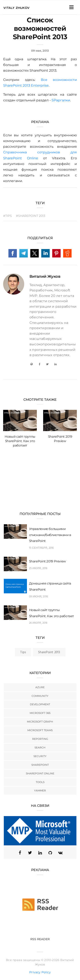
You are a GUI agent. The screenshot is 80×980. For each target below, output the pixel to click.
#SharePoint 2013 (31, 216)
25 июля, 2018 (38, 568)
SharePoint (40, 765)
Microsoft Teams (40, 730)
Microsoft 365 (40, 713)
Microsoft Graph (40, 722)
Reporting (40, 739)
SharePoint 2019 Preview (47, 561)
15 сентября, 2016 (41, 548)
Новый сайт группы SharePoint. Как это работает (20, 441)
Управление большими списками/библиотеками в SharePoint (50, 535)
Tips (23, 652)
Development (40, 704)
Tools (40, 782)
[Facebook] (39, 364)
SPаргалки (61, 100)
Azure (40, 687)
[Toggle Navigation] (71, 7)
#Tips (8, 216)
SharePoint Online (40, 773)
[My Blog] (31, 364)
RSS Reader (40, 939)
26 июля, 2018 (38, 623)
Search (40, 747)
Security (40, 756)
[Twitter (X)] (30, 853)
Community (40, 696)
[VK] (60, 853)
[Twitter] (47, 364)
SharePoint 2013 (49, 652)
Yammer (40, 790)
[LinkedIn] (56, 364)
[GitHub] (50, 853)
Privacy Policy (40, 972)
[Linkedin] (40, 853)
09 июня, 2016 (39, 597)
